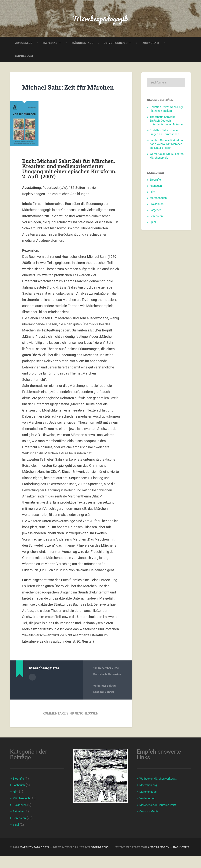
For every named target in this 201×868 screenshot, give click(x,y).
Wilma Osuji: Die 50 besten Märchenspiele (167, 159)
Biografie (155, 183)
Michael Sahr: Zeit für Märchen (62, 95)
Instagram (150, 46)
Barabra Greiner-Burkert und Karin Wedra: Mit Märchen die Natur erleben (167, 148)
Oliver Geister (116, 46)
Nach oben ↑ (182, 859)
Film (152, 195)
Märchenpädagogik (101, 20)
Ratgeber (155, 213)
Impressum (24, 59)
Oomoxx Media (150, 824)
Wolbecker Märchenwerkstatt (161, 791)
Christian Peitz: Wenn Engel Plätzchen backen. (167, 113)
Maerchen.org (149, 798)
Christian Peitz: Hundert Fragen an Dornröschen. (165, 136)
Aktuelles (24, 46)
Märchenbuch (158, 201)
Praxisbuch (100, 687)
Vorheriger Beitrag (105, 699)
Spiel (153, 226)
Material (50, 46)
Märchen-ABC (82, 46)
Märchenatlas (149, 804)
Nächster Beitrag (104, 705)
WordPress (100, 859)
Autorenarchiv (32, 689)
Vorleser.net (148, 811)
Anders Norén (159, 859)
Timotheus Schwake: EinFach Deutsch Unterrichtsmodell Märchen (167, 124)
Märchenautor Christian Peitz (160, 817)
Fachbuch (156, 189)
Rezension (116, 687)
